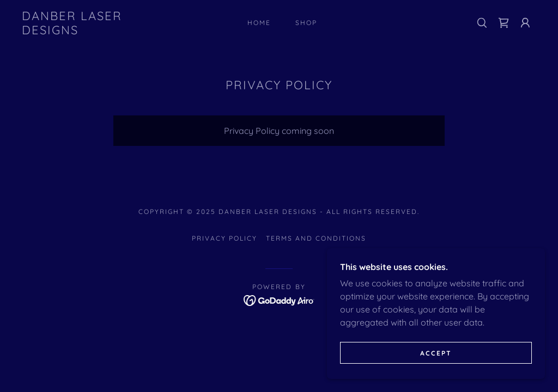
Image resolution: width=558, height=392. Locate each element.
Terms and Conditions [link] (316, 238)
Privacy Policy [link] (225, 238)
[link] (90, 31)
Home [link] (259, 23)
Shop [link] (306, 23)
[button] (525, 23)
